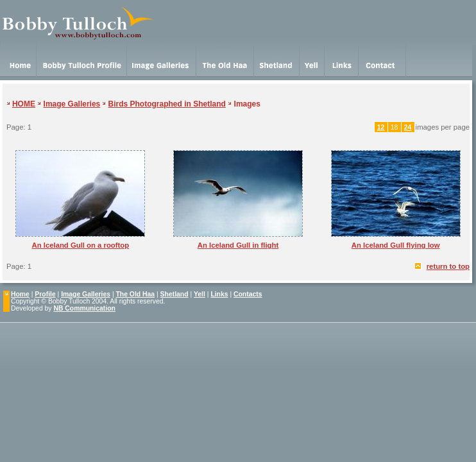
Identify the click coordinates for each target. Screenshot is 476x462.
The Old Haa (136, 294)
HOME (24, 104)
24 (408, 127)
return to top (448, 266)
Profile (45, 294)
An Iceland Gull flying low (396, 245)
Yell (200, 294)
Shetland (174, 294)
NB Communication (84, 308)
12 (381, 127)
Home (20, 294)
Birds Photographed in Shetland (167, 104)
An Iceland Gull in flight (238, 245)
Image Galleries (72, 104)
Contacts (248, 294)
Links (219, 294)
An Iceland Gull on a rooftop (80, 245)
